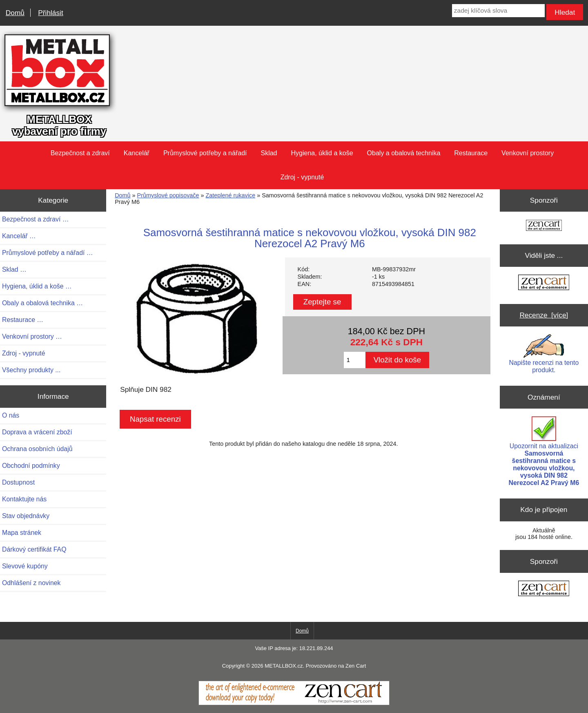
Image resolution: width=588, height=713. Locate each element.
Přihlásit (50, 13)
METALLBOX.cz (284, 666)
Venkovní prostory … (32, 336)
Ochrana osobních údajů (37, 449)
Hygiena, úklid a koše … (37, 286)
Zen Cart (356, 666)
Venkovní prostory (528, 153)
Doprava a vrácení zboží (37, 432)
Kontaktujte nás (24, 499)
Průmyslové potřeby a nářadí (205, 153)
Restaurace (471, 153)
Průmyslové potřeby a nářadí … (48, 253)
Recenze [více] (544, 315)
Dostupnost (18, 482)
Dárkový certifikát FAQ (34, 549)
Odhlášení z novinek (31, 583)
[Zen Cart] (294, 703)
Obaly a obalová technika (404, 153)
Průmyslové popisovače (168, 195)
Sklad (269, 153)
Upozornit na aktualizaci (544, 451)
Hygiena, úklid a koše (322, 153)
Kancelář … (19, 236)
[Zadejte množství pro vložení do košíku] (355, 360)
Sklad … (14, 269)
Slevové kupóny (25, 566)
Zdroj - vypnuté (302, 177)
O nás (11, 415)
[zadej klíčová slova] (498, 11)
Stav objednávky (26, 516)
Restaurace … (23, 320)
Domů (15, 13)
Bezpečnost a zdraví (80, 153)
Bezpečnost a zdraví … (36, 219)
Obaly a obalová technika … (42, 303)
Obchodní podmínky (31, 466)
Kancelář (137, 153)
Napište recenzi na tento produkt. (544, 354)
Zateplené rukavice (231, 195)
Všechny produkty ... (31, 370)
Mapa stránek (22, 533)
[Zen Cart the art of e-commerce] (544, 226)
